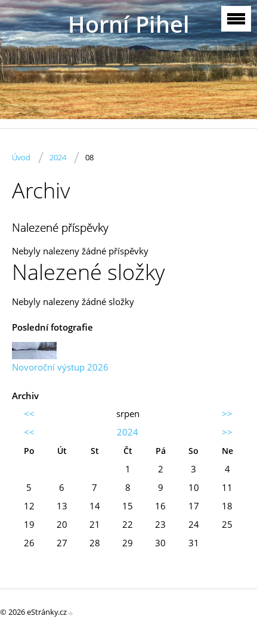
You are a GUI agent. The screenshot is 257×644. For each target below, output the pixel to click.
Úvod (21, 157)
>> (227, 413)
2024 (58, 157)
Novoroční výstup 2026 (60, 367)
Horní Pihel (129, 24)
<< (29, 413)
